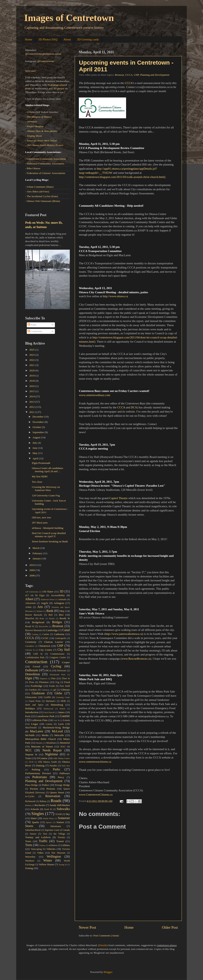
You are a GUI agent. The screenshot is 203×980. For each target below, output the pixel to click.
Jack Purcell (49, 712)
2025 (32, 350)
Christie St (30, 650)
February (38, 553)
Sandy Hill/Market (60, 805)
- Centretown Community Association (45, 159)
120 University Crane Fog (46, 495)
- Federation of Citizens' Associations (45, 173)
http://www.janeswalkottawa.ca (124, 634)
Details (103, 945)
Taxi (45, 834)
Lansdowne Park (45, 716)
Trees (29, 845)
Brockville (43, 626)
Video (40, 853)
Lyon (61, 724)
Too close (37, 482)
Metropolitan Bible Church (40, 739)
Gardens (33, 690)
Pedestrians (40, 777)
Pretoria (51, 789)
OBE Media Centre (61, 758)
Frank (52, 686)
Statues (60, 822)
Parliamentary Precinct (38, 773)
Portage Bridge (62, 785)
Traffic (43, 841)
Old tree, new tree (42, 517)
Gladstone (38, 693)
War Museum (58, 853)
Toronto (61, 837)
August (37, 437)
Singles (38, 814)
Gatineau (45, 690)
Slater (34, 818)
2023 (32, 355)
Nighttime (52, 754)
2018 (32, 381)
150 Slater (48, 592)
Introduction (32, 712)
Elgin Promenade (41, 463)
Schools (35, 809)
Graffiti (47, 697)
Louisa (49, 724)
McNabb (30, 735)
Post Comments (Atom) (106, 936)
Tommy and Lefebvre (38, 837)
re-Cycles (30, 796)
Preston (34, 789)
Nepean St (31, 754)
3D (61, 591)
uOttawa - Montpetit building (48, 528)
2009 (32, 570)
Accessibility (58, 595)
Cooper (66, 662)
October (37, 427)
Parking (36, 769)
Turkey (42, 845)
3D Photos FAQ (48, 39)
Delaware (62, 671)
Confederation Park (35, 657)
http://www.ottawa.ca (115, 296)
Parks (56, 769)
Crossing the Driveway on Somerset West (46, 489)
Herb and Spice (34, 705)
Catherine (59, 634)
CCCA (129, 75)
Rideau (43, 801)
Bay (62, 611)
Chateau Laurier (54, 642)
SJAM (59, 814)
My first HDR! (40, 476)
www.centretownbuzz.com (95, 395)
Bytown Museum (34, 630)
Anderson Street (47, 599)
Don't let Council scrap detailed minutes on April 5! (49, 535)
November (38, 422)
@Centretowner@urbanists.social (43, 54)
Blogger (108, 972)
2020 (32, 370)
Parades (53, 766)
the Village (59, 834)
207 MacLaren (40, 523)
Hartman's (51, 701)
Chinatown (44, 646)
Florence (44, 682)
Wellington (54, 857)
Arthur (28, 607)
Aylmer (39, 611)
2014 (32, 396)
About (67, 39)
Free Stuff (65, 686)
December (38, 417)
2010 (32, 565)
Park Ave (66, 766)
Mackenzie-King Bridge (56, 727)
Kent (28, 716)
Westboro (30, 861)
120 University (32, 592)
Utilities (66, 845)
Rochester (40, 805)
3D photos (59, 88)
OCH (31, 762)
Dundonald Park (57, 674)
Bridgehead (38, 622)
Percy (61, 777)
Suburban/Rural (33, 830)
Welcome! (31, 71)
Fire (54, 678)
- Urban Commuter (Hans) (39, 187)
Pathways (65, 773)
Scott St (48, 809)
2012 (32, 407)
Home (29, 39)
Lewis (67, 720)
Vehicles (51, 849)
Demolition (33, 674)
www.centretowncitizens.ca (95, 762)
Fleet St (66, 678)
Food (67, 682)
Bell (51, 615)
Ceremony (31, 642)
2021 (32, 365)
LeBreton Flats (40, 720)
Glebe (58, 693)
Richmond (30, 801)
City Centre (46, 650)
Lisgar (35, 724)
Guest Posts (35, 701)
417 (27, 595)
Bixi (61, 615)
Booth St (65, 618)
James (61, 712)
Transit (60, 841)
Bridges (57, 622)
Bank (50, 611)
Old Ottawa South (48, 762)
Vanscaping (36, 849)
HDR (63, 701)
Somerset (64, 818)
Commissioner (57, 654)
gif (55, 690)
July (35, 443)
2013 (32, 402)
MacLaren (37, 731)
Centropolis (61, 638)
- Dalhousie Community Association (45, 164)
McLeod (57, 731)
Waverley (30, 857)
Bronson (119, 75)
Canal (66, 630)
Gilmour (65, 690)
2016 (32, 386)
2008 (32, 575)
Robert (28, 805)
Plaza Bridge (31, 785)
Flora (32, 682)
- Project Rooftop (34, 126)
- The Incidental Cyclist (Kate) (42, 196)
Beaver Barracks (34, 615)
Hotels (62, 709)
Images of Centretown (69, 18)
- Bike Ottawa (33, 168)
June (35, 448)
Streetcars (56, 826)
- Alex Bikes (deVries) (37, 192)
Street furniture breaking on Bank (50, 541)
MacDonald (31, 728)
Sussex (33, 834)
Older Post (170, 927)
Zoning (29, 868)
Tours (28, 841)
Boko (42, 618)
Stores (29, 826)
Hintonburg (57, 705)
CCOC (45, 638)
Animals (62, 599)
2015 (32, 391)
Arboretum (30, 603)
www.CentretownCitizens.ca (96, 795)
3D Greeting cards (88, 39)
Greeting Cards (63, 697)
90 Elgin (40, 595)
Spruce (49, 822)
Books (52, 618)
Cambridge (52, 630)
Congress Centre (58, 657)
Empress (43, 678)
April (36, 458)
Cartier (46, 634)
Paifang (40, 766)
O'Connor (42, 758)
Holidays (30, 708)
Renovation (53, 796)
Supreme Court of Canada (57, 830)
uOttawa (53, 845)
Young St (63, 864)
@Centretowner (46, 61)
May (35, 453)
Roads (56, 801)
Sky (68, 814)
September (39, 432)
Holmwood (48, 709)
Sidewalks (63, 809)
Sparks (36, 822)
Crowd (37, 666)
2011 (32, 412)
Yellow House (46, 864)
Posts (32, 325)
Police (46, 785)
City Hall (64, 650)
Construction (36, 662)
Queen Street (57, 792)
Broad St (30, 626)
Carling (35, 634)
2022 (32, 360)
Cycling (56, 666)
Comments (35, 331)
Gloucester (31, 697)
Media (45, 735)
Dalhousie (32, 670)
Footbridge (37, 686)
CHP (136, 75)
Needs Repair (52, 750)
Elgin (29, 678)
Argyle (45, 603)
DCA (134, 407)
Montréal (65, 743)
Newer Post (87, 927)
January (37, 558)
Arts (40, 607)
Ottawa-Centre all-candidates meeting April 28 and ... (48, 470)
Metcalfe (59, 735)
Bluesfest (30, 618)
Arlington (59, 603)
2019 (32, 376)
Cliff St (38, 654)
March (36, 548)
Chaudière (30, 646)
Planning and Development (155, 75)
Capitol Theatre (118, 498)
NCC (28, 750)
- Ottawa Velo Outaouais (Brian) (43, 201)
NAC (63, 747)
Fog (57, 682)
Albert (29, 599)
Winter (48, 861)
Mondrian (51, 743)
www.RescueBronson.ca (136, 659)
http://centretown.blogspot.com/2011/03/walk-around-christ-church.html (122, 177)
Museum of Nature (42, 746)
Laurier (65, 716)
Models (39, 743)
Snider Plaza (48, 818)
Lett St (56, 720)
